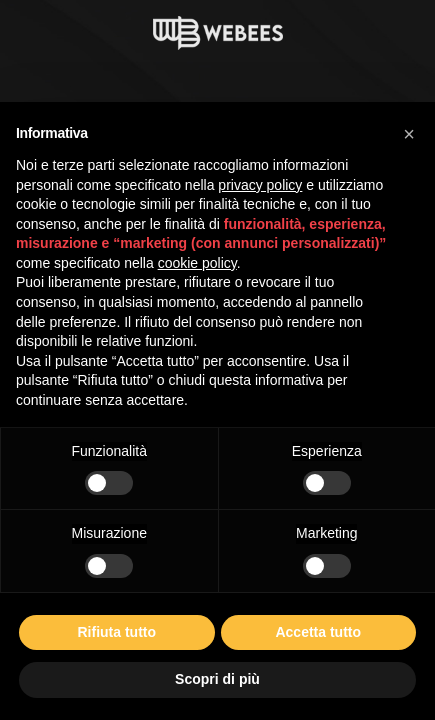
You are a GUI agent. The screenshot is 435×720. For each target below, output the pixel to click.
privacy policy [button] (260, 185)
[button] (409, 134)
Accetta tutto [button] (318, 632)
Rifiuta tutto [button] (116, 632)
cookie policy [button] (197, 263)
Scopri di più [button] (217, 679)
